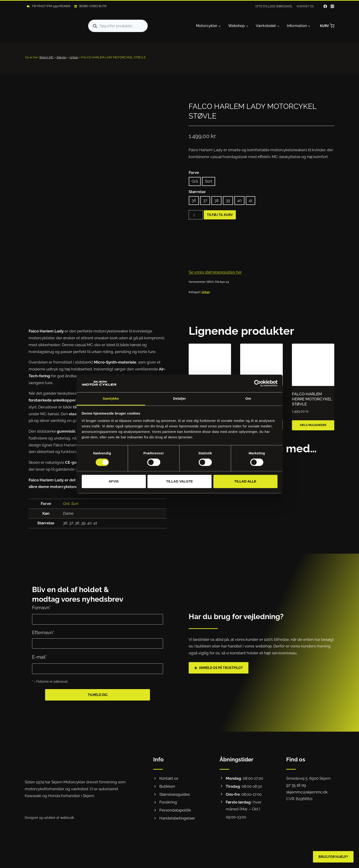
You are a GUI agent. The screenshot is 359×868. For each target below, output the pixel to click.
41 (250, 200)
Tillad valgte (179, 481)
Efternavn (43, 633)
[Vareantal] (196, 215)
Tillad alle (245, 481)
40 (239, 200)
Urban (74, 57)
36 (194, 200)
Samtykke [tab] (111, 398)
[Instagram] (332, 7)
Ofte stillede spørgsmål (274, 6)
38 (216, 200)
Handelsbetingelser (177, 818)
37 (205, 200)
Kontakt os (305, 6)
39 (228, 200)
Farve (194, 173)
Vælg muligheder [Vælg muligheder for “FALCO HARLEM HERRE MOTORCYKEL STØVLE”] (313, 425)
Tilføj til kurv (220, 215)
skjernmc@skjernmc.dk (307, 792)
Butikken (167, 786)
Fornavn (41, 608)
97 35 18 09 (296, 785)
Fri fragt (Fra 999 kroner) (51, 6)
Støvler (62, 57)
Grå (195, 181)
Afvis (114, 481)
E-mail (39, 657)
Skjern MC (46, 57)
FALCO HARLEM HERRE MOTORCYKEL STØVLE (312, 399)
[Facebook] (325, 7)
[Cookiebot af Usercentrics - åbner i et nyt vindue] (257, 383)
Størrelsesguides (175, 794)
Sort (209, 181)
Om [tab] (248, 398)
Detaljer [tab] (179, 398)
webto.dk (67, 818)
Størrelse (197, 192)
